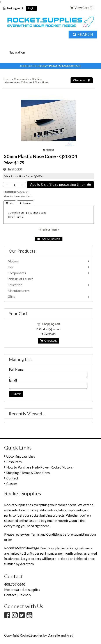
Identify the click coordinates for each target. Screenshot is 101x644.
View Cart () (82, 8)
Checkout (48, 341)
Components (21, 79)
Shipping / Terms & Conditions (28, 473)
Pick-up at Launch (20, 279)
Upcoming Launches (21, 456)
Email (13, 380)
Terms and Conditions (47, 534)
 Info (10, 203)
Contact (12, 478)
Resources (14, 462)
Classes (12, 484)
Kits (11, 267)
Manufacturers (19, 291)
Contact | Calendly (18, 595)
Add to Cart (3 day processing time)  (60, 184)
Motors (13, 261)
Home (7, 79)
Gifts (11, 297)
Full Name (16, 369)
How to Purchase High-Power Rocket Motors (40, 467)
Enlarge (49, 150)
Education (15, 285)
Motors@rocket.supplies (22, 590)
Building (37, 79)
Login (31, 8)
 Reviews (25, 203)
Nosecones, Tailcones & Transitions (27, 82)
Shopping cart (51, 324)
